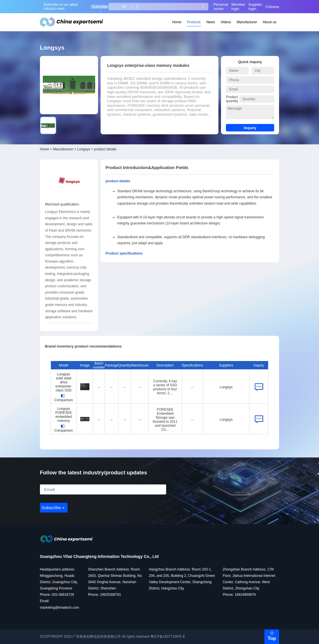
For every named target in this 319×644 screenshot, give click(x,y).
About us (269, 22)
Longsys (84, 149)
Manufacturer (247, 22)
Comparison (64, 398)
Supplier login (255, 7)
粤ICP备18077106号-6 (168, 637)
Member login (238, 7)
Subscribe (100, 7)
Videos (226, 22)
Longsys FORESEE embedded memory (64, 415)
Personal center (221, 7)
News (211, 22)
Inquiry (250, 128)
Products (194, 22)
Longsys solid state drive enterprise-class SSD (64, 382)
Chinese (272, 7)
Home (177, 22)
